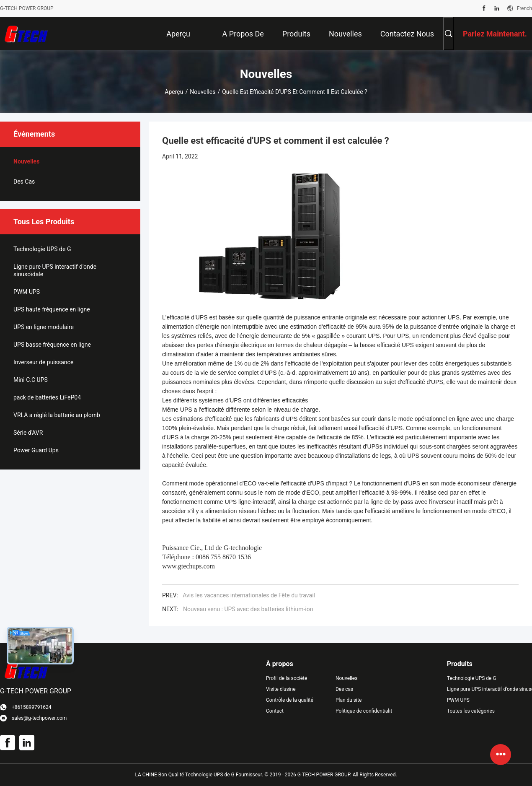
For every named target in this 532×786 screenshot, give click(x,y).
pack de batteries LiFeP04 (47, 397)
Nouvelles (203, 92)
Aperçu (174, 92)
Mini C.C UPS (31, 380)
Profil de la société (287, 678)
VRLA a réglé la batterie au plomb (57, 415)
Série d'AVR (28, 433)
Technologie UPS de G (42, 249)
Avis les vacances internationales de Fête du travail (249, 595)
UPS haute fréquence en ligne (52, 309)
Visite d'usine (281, 689)
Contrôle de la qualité (290, 700)
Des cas (24, 182)
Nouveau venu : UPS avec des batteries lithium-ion (248, 609)
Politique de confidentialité (364, 711)
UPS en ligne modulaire (44, 327)
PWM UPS (27, 292)
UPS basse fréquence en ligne (52, 345)
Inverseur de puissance (43, 362)
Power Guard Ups (36, 450)
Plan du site (349, 700)
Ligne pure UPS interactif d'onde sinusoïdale (55, 270)
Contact (275, 711)
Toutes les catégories (471, 711)
